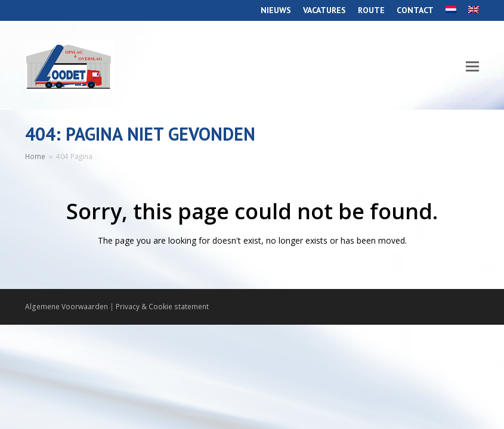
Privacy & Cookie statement (162, 307)
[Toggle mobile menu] (472, 66)
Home (35, 156)
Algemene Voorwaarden (67, 307)
